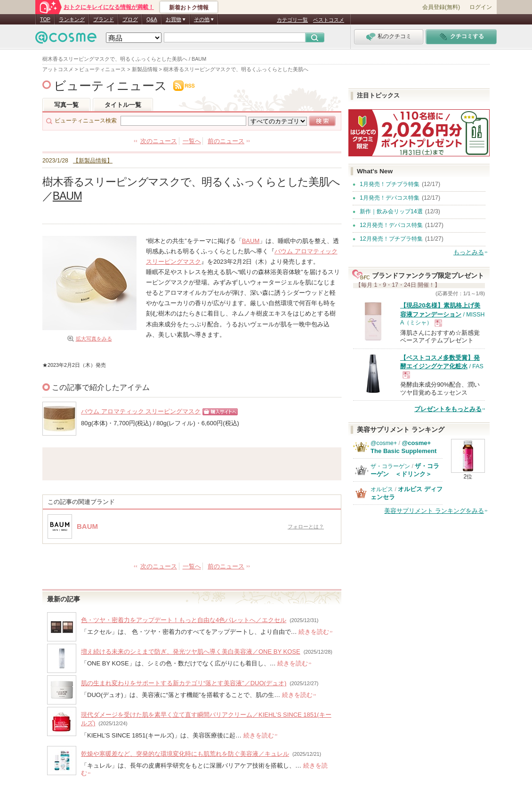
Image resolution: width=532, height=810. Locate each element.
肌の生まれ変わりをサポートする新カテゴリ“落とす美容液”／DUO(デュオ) (184, 683)
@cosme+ (384, 443)
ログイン (481, 7)
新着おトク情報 (189, 8)
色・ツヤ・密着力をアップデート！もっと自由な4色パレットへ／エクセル (184, 620)
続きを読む (314, 632)
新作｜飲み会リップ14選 (391, 211)
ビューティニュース (110, 86)
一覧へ (192, 141)
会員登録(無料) (441, 7)
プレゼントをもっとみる (448, 409)
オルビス (382, 489)
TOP (45, 19)
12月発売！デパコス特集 (391, 225)
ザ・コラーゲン (390, 466)
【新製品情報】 (93, 160)
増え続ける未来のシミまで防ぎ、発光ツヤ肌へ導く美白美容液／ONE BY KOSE (191, 652)
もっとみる (469, 252)
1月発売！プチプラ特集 (390, 184)
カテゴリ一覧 (292, 20)
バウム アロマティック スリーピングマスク (141, 411)
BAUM (67, 196)
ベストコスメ (329, 20)
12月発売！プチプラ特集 (391, 239)
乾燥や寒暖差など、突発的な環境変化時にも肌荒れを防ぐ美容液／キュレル (185, 754)
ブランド (104, 19)
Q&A (152, 19)
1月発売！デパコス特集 (390, 198)
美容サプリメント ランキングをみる (434, 511)
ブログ (130, 19)
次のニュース (159, 141)
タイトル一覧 (123, 105)
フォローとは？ (306, 526)
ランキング (72, 19)
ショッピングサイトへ (218, 415)
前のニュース (226, 141)
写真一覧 (66, 105)
